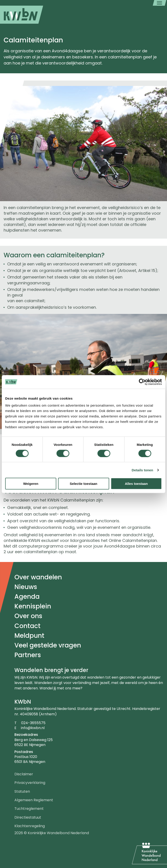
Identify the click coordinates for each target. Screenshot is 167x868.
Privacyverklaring (30, 783)
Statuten (22, 791)
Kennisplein (33, 606)
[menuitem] (22, 15)
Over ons (28, 616)
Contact (27, 626)
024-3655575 (33, 723)
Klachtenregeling (30, 826)
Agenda (27, 597)
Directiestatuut (28, 817)
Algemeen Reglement (34, 800)
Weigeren (31, 484)
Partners (28, 655)
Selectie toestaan (84, 484)
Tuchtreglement (29, 809)
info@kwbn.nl (33, 728)
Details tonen (142, 470)
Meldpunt (29, 636)
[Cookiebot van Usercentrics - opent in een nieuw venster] (142, 382)
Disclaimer (24, 774)
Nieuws (26, 587)
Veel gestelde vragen (48, 645)
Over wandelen (38, 577)
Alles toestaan (136, 484)
